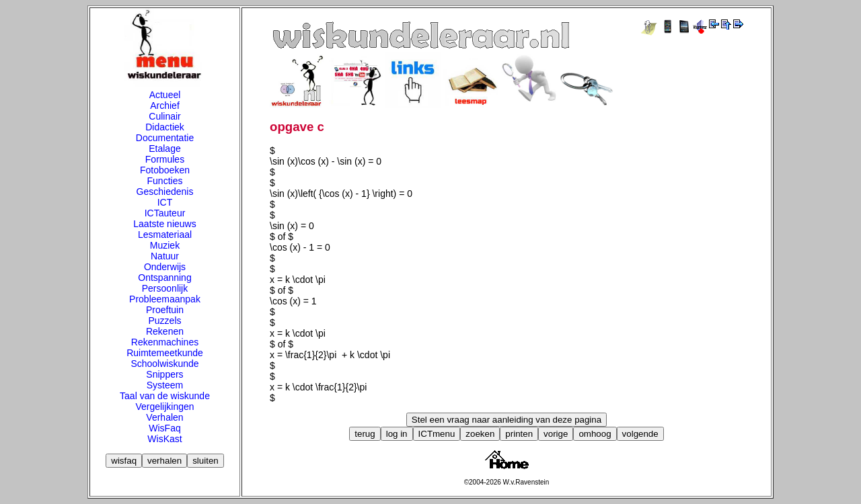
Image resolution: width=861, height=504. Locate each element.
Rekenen (165, 331)
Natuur (165, 256)
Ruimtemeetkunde (165, 353)
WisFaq (164, 428)
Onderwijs (165, 267)
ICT (165, 202)
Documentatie (165, 138)
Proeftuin (165, 310)
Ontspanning (164, 278)
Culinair (164, 116)
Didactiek (165, 127)
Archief (165, 106)
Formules (165, 159)
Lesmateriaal (165, 235)
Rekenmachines (165, 342)
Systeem (165, 385)
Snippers (164, 374)
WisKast (164, 439)
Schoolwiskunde (164, 364)
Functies (165, 181)
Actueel (165, 95)
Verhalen (164, 417)
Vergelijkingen (164, 407)
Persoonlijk (165, 288)
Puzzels (164, 321)
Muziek (165, 245)
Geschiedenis (165, 192)
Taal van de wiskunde (165, 396)
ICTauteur (165, 213)
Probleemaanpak (165, 299)
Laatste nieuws (164, 224)
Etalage (164, 149)
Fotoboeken (165, 170)
